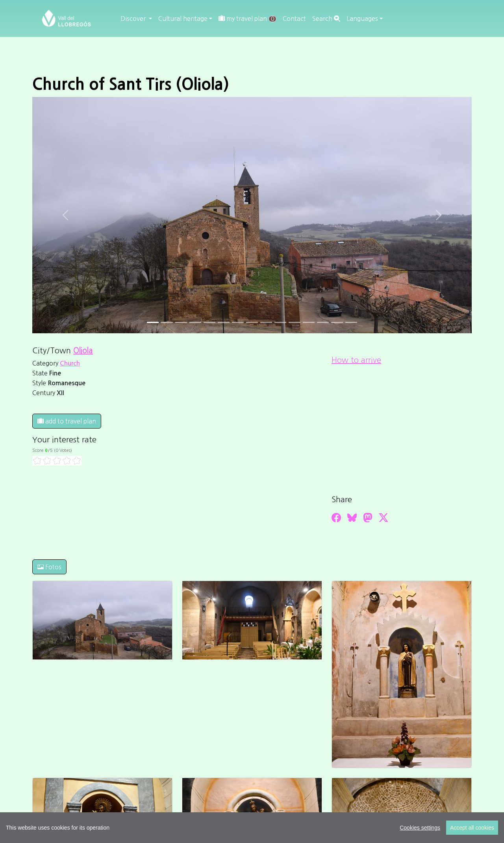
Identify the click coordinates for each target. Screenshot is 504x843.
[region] (252, 828)
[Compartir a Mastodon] (368, 518)
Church (70, 363)
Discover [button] (134, 19)
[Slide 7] (252, 322)
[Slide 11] (309, 322)
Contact (294, 19)
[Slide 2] (181, 322)
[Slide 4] (209, 322)
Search (326, 19)
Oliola (83, 351)
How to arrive (356, 360)
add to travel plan (67, 421)
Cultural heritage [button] (183, 19)
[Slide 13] (337, 322)
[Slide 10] (295, 322)
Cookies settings (420, 828)
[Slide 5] (224, 322)
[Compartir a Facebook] (336, 518)
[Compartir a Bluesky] (352, 518)
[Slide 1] (167, 322)
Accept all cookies (472, 828)
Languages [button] (362, 19)
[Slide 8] (266, 322)
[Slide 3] (195, 322)
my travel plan (247, 19)
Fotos (49, 567)
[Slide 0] (153, 322)
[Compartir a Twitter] (384, 518)
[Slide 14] (351, 322)
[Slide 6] (238, 322)
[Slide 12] (323, 322)
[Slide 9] (280, 322)
